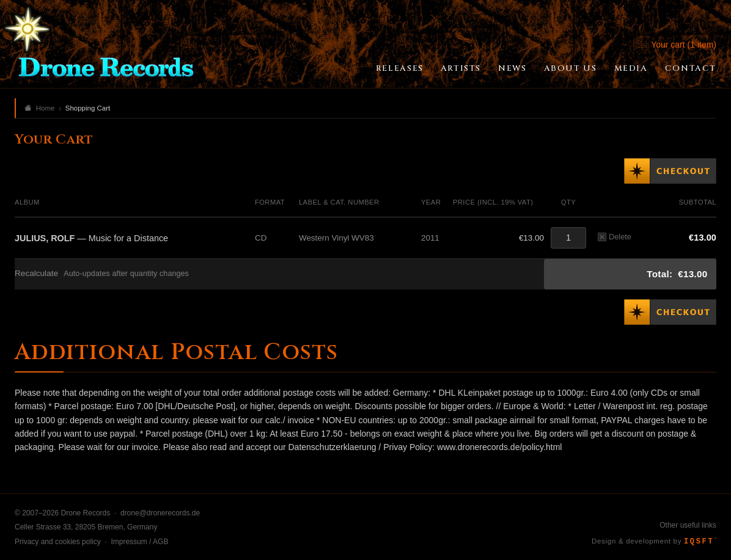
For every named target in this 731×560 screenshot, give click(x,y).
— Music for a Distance (91, 238)
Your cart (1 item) (684, 45)
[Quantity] (568, 238)
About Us (571, 68)
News (512, 68)
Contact (691, 68)
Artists (461, 68)
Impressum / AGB (139, 542)
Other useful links (688, 525)
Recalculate (36, 273)
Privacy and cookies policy (58, 542)
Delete (615, 237)
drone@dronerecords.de (160, 513)
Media (631, 68)
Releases (400, 68)
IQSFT (700, 542)
